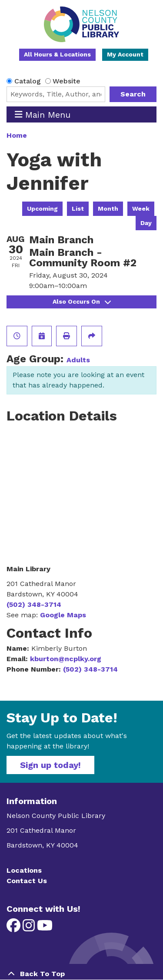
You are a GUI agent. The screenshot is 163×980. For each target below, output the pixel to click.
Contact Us (27, 881)
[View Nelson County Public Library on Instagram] (30, 928)
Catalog (28, 81)
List (78, 209)
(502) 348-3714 (34, 604)
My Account (125, 54)
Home (17, 135)
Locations (24, 870)
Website (67, 81)
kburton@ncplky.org (66, 659)
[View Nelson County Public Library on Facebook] (15, 928)
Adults (78, 360)
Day (146, 223)
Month (108, 209)
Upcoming (42, 209)
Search (133, 94)
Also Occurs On (82, 301)
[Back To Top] (81, 974)
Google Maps (63, 615)
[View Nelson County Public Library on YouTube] (45, 928)
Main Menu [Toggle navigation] (43, 114)
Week (141, 209)
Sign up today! (50, 765)
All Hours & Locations (57, 54)
